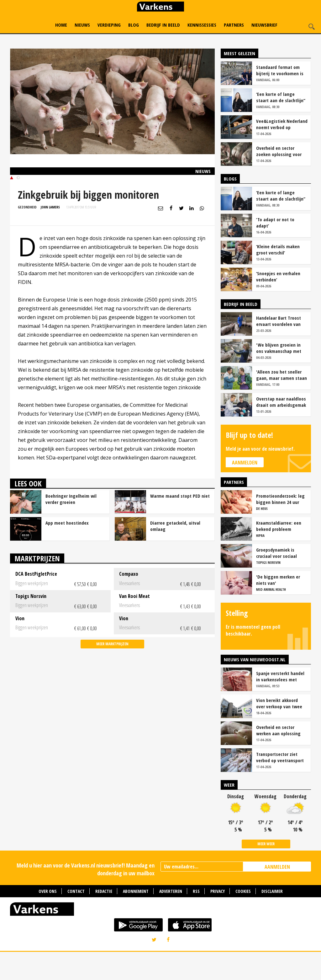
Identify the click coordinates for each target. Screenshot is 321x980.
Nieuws (82, 25)
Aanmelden (245, 491)
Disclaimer (272, 919)
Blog (134, 25)
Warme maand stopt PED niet (180, 524)
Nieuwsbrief (264, 25)
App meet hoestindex (67, 551)
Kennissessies (202, 25)
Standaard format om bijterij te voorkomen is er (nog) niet (280, 98)
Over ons (48, 919)
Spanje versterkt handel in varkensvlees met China (280, 705)
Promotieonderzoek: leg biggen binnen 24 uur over (280, 527)
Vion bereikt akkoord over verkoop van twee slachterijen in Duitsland (281, 731)
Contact (76, 919)
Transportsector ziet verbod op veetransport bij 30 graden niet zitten (281, 785)
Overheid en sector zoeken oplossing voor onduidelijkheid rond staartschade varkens (279, 179)
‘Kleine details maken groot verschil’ (278, 278)
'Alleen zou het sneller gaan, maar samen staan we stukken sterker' (282, 403)
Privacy (218, 919)
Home (61, 25)
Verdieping (109, 25)
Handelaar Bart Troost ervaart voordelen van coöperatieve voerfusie (279, 349)
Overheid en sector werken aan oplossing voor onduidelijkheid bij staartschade (280, 758)
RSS (196, 919)
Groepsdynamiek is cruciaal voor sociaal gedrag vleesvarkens (277, 581)
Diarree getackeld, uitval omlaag (175, 554)
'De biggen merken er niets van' (278, 608)
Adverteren (171, 919)
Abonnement (136, 919)
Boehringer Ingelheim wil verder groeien (71, 527)
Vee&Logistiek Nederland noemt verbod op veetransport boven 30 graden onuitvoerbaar (282, 152)
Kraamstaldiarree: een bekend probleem (279, 554)
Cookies (243, 919)
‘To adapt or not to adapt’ (275, 251)
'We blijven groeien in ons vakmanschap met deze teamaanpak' (279, 376)
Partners (234, 25)
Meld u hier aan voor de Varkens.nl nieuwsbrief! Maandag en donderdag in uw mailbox (86, 897)
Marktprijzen (37, 587)
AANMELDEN (277, 895)
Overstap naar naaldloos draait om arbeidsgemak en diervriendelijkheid (281, 430)
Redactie (104, 919)
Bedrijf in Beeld (163, 25)
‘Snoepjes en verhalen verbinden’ (278, 305)
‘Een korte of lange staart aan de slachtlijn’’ (281, 125)
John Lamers (50, 235)
